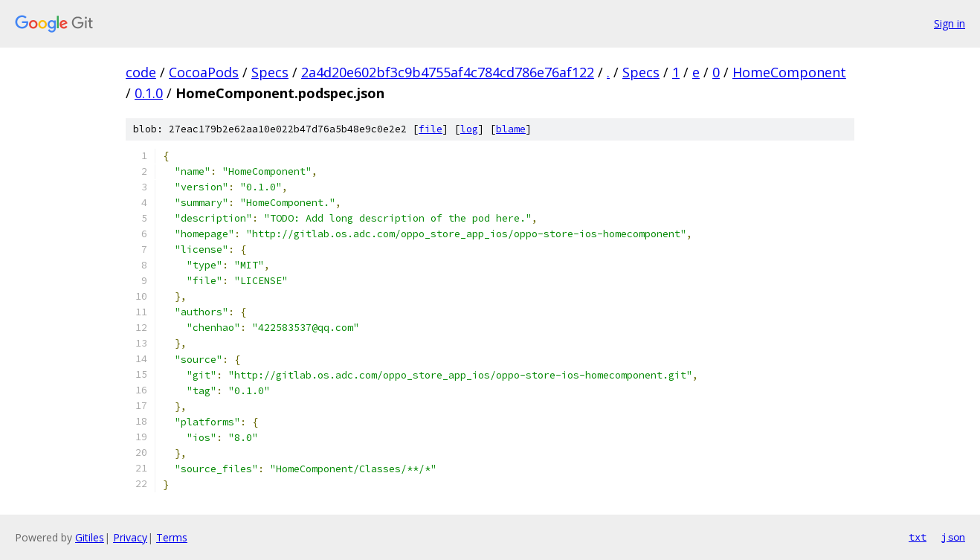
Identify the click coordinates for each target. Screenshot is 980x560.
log (469, 129)
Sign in (950, 23)
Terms (172, 537)
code (141, 72)
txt (918, 537)
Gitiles (90, 537)
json (953, 537)
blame (511, 129)
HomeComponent (789, 72)
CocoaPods (204, 72)
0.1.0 (149, 93)
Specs (270, 72)
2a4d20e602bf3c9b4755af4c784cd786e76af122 (448, 72)
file (431, 129)
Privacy (130, 537)
